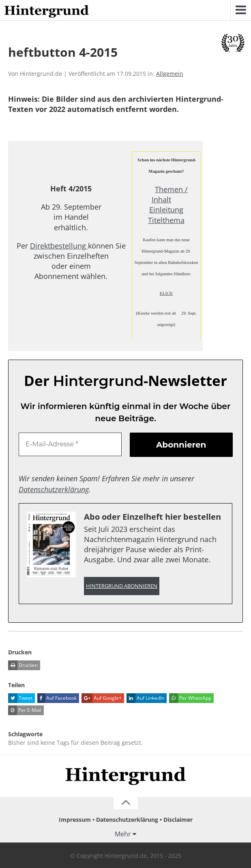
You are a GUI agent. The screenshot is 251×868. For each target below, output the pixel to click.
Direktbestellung (59, 246)
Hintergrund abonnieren (122, 586)
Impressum (75, 820)
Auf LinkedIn (145, 698)
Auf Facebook (57, 698)
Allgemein (170, 74)
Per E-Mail (25, 710)
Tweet (20, 698)
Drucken (23, 665)
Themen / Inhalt (170, 194)
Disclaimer (178, 820)
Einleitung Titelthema (166, 215)
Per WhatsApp (190, 698)
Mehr (123, 834)
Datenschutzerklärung (54, 489)
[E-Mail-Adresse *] (70, 444)
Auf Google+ (102, 698)
